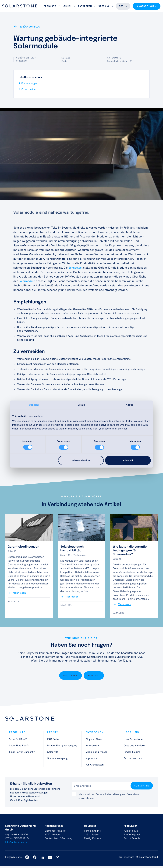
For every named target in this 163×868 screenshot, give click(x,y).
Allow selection (81, 460)
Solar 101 (53, 754)
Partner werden (133, 760)
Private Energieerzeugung (62, 747)
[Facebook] (35, 859)
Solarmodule (27, 283)
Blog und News (94, 741)
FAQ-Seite (53, 741)
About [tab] (129, 405)
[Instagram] (27, 859)
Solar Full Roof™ (18, 741)
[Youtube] (50, 859)
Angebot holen (147, 7)
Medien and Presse (96, 754)
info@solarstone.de (16, 844)
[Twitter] (58, 859)
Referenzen (92, 747)
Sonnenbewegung (57, 760)
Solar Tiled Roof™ (19, 747)
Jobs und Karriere (134, 747)
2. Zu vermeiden (28, 91)
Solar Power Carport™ (22, 754)
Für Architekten (95, 767)
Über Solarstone (133, 741)
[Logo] (20, 7)
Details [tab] (81, 405)
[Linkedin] (42, 859)
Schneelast (75, 269)
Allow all (128, 460)
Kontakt (94, 677)
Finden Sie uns (132, 754)
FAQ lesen (71, 677)
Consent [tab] (34, 405)
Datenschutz (127, 859)
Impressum (92, 760)
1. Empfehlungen (28, 85)
